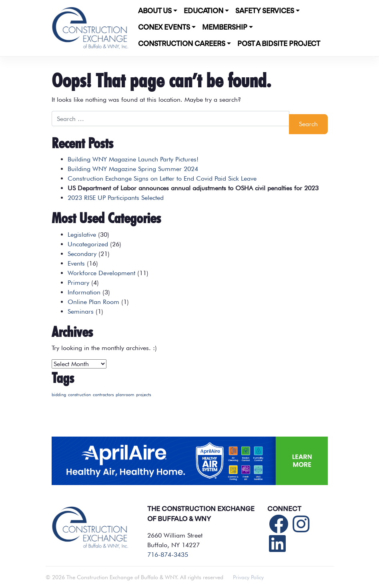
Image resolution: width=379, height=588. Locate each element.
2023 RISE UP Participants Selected (116, 198)
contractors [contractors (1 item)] (103, 395)
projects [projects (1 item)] (143, 395)
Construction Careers (182, 44)
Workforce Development (101, 273)
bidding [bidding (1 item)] (59, 395)
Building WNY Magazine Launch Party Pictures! (133, 159)
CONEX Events (164, 28)
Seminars (81, 311)
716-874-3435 (168, 555)
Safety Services (265, 11)
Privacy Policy (248, 577)
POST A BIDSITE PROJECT (279, 44)
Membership (225, 28)
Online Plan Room (93, 302)
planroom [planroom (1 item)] (125, 395)
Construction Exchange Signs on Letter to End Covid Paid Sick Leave (162, 178)
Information (84, 292)
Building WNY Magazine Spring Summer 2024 (133, 169)
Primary (78, 283)
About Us (155, 11)
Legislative (82, 235)
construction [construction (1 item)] (79, 395)
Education (204, 11)
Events (76, 263)
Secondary (82, 254)
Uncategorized (88, 244)
